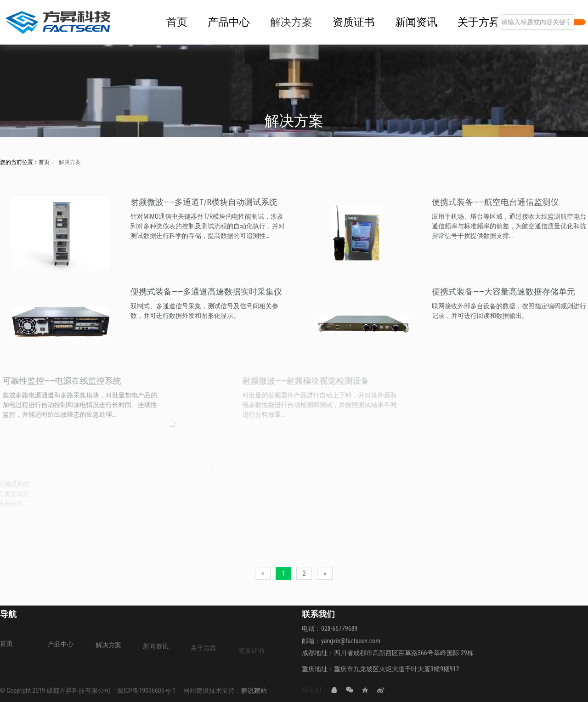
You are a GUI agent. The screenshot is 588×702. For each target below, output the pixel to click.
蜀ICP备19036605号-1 (146, 691)
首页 (44, 162)
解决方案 (69, 162)
